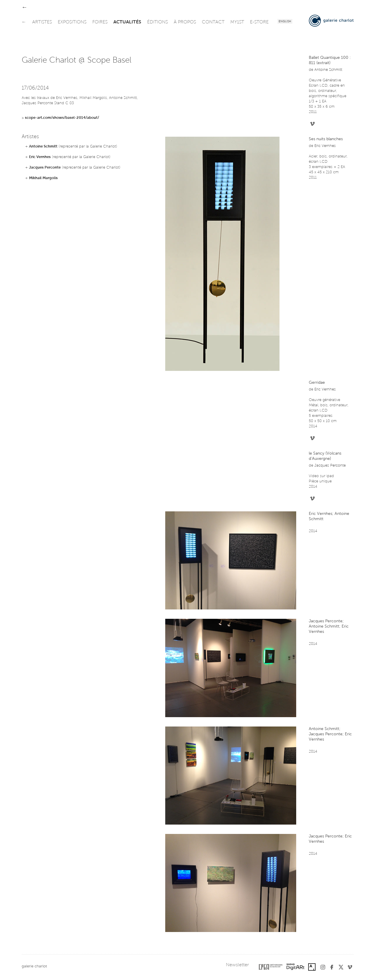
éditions (157, 22)
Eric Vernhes (40, 157)
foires (100, 22)
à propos (185, 22)
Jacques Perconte (45, 168)
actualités (127, 22)
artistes (42, 22)
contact (213, 22)
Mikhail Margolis (43, 178)
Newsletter (237, 965)
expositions (72, 22)
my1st (237, 22)
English (285, 22)
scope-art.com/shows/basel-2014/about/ (62, 118)
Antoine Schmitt (43, 147)
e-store (259, 22)
